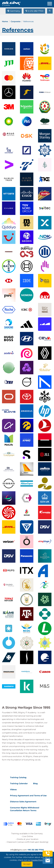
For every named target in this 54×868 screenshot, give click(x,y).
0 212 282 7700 (34, 11)
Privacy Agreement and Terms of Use (28, 796)
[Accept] (27, 864)
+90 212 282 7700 (36, 850)
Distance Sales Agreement (23, 802)
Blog (35, 783)
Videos (13, 790)
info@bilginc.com (18, 850)
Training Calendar (19, 783)
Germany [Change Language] (14, 11)
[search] (50, 11)
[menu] (51, 3)
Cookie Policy (38, 860)
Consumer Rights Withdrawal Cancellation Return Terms (25, 809)
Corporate (16, 21)
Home (5, 21)
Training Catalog (18, 777)
